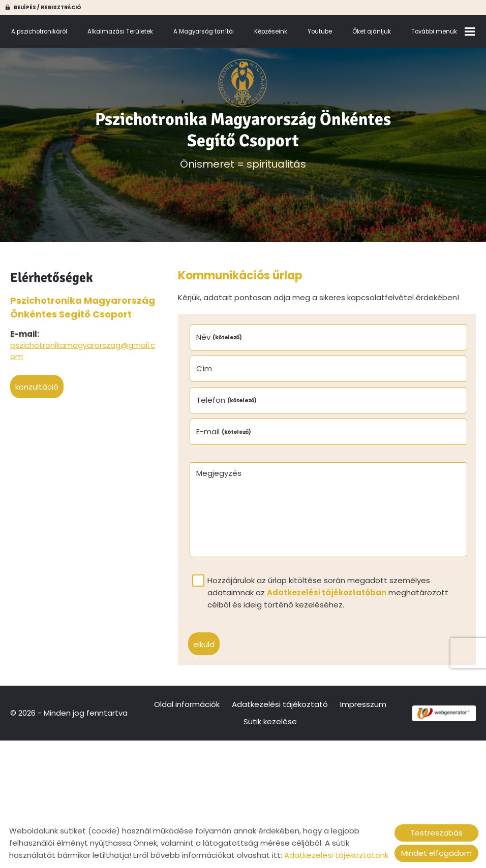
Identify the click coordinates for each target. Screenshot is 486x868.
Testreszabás (436, 833)
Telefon (227, 400)
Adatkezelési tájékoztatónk (336, 855)
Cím (204, 368)
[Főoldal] (243, 83)
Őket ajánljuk (372, 31)
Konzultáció (37, 387)
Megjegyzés (219, 473)
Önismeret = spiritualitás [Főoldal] (243, 140)
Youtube (320, 31)
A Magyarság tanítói (204, 31)
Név (219, 337)
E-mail (224, 431)
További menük (443, 31)
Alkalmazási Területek (120, 31)
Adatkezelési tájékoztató (280, 704)
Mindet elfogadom (436, 853)
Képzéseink (271, 31)
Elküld (204, 644)
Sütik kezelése (270, 721)
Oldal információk (187, 704)
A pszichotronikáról (39, 31)
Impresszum (363, 704)
